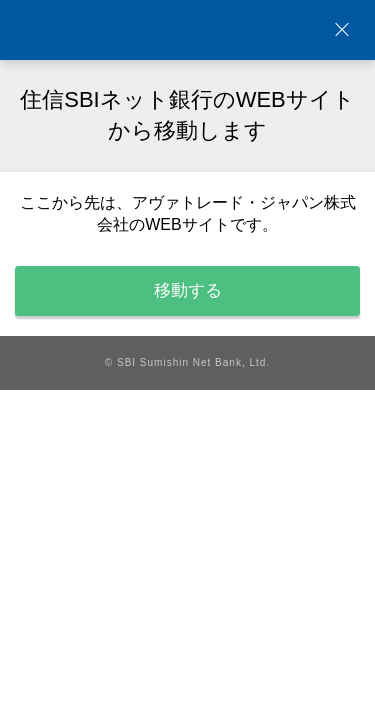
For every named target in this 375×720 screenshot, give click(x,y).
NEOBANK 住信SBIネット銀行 (188, 30)
